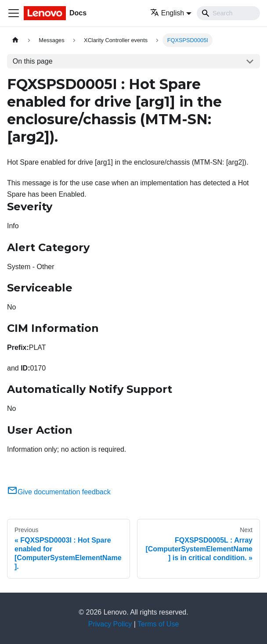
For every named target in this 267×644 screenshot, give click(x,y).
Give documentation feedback (59, 492)
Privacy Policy (110, 624)
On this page (33, 61)
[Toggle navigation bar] (14, 13)
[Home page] (15, 40)
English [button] (167, 13)
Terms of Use (158, 624)
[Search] (228, 13)
